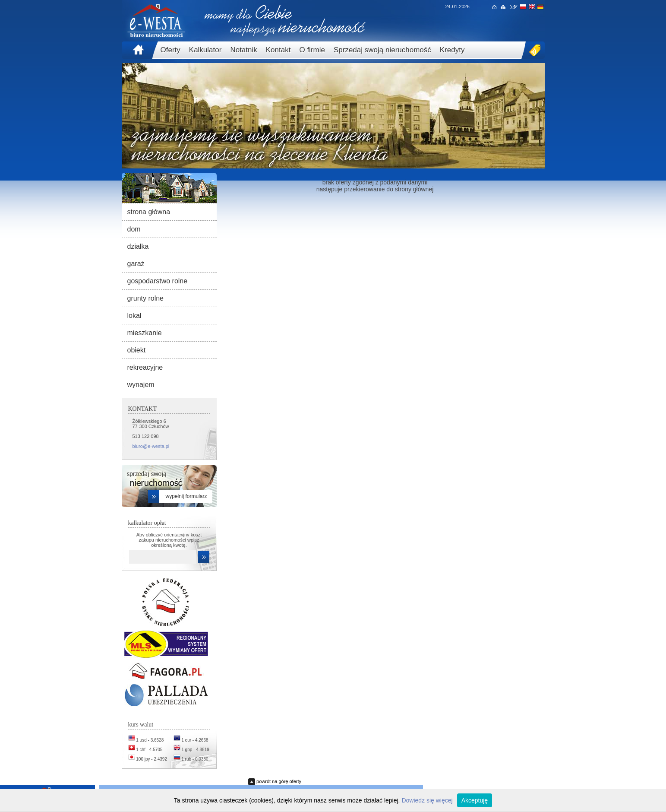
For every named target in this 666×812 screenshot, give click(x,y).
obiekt (137, 350)
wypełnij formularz (186, 496)
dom (134, 229)
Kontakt (278, 50)
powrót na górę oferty (279, 781)
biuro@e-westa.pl (151, 446)
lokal (134, 316)
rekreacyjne (145, 367)
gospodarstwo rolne (158, 281)
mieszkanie (145, 333)
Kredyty (452, 50)
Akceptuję (475, 800)
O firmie (312, 50)
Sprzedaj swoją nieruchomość (382, 50)
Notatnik (243, 50)
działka (138, 246)
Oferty (170, 50)
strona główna (149, 212)
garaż (136, 264)
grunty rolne (146, 298)
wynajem (141, 385)
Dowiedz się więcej (427, 800)
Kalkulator (205, 50)
